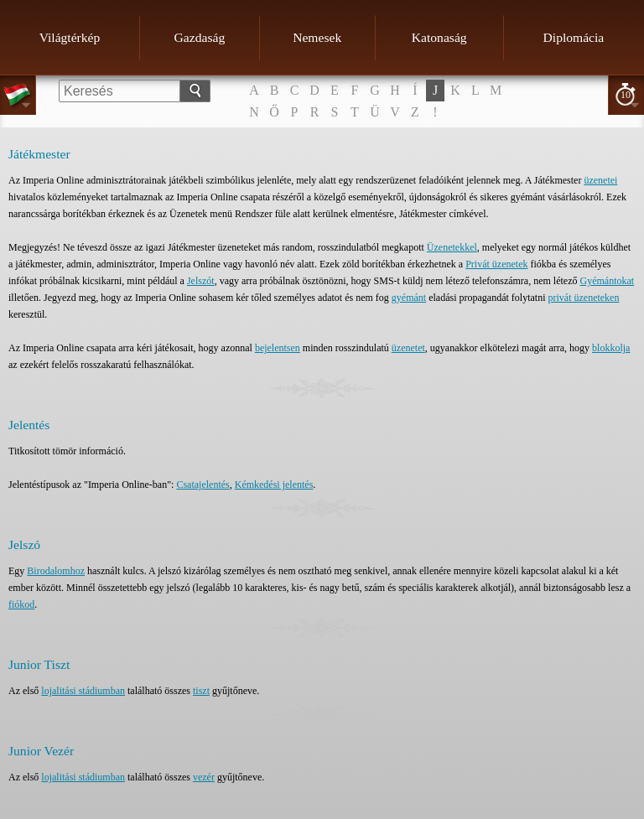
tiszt (201, 691)
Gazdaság (200, 37)
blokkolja (611, 348)
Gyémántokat (608, 281)
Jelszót (201, 281)
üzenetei (600, 180)
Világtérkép (70, 37)
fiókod (21, 604)
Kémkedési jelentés (274, 485)
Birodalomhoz (56, 571)
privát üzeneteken (583, 298)
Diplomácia (574, 37)
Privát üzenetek (496, 264)
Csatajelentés (203, 485)
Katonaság (439, 37)
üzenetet (408, 348)
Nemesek (317, 37)
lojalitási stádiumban (83, 691)
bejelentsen (278, 348)
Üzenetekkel (452, 247)
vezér (204, 777)
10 (626, 95)
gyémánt (409, 298)
